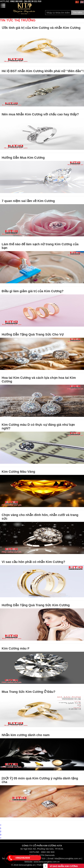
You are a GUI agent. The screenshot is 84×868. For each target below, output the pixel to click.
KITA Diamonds (47, 855)
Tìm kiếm (78, 13)
